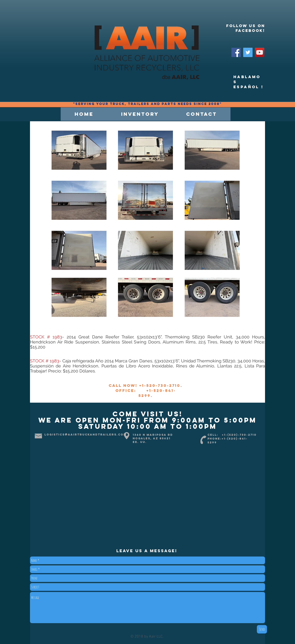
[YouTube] (260, 52)
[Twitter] (248, 52)
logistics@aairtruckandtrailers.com (86, 435)
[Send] (262, 629)
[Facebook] (236, 52)
